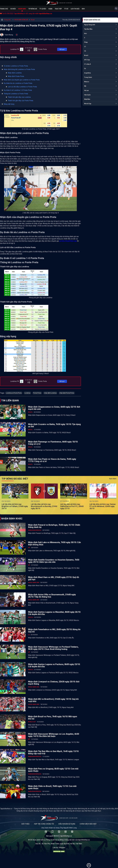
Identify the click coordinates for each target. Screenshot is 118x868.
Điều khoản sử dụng (67, 824)
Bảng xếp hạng (9, 104)
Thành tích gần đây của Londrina (19, 97)
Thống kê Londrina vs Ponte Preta (16, 94)
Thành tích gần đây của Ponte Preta (20, 101)
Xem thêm (113, 479)
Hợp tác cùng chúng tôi (44, 824)
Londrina (27, 393)
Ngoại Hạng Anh (90, 25)
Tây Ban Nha (88, 29)
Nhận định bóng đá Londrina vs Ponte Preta (19, 69)
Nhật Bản (87, 99)
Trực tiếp (58, 9)
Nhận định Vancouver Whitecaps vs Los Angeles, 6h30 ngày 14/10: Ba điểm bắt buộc (54, 735)
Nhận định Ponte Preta (16, 76)
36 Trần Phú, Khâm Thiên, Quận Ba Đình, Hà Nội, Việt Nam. (62, 844)
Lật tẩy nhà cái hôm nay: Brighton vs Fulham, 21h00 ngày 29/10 (15, 506)
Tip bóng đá (33, 9)
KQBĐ (50, 9)
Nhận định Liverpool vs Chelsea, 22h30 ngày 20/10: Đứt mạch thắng (54, 683)
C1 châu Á (87, 64)
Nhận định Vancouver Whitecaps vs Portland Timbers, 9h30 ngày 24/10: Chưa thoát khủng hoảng (53, 648)
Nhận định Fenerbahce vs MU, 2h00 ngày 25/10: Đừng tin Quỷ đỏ (54, 631)
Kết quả (62, 49)
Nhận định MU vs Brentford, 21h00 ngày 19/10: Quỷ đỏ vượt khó (53, 700)
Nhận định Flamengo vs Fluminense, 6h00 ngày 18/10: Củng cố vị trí (53, 443)
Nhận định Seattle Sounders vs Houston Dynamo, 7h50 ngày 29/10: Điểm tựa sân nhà (54, 561)
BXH (83, 9)
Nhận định (22, 9)
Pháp (86, 42)
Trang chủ (4, 9)
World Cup (88, 104)
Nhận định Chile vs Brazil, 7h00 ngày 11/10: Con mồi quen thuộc (52, 787)
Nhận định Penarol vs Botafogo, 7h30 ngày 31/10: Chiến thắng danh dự (54, 526)
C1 (85, 47)
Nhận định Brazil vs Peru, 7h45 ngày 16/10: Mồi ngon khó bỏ (53, 718)
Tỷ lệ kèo (43, 9)
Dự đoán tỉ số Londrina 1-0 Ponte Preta (18, 90)
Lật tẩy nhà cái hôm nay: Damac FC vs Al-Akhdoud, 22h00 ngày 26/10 (103, 506)
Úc (85, 69)
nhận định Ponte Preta (67, 393)
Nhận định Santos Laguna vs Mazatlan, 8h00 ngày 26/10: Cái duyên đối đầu (54, 613)
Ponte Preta (37, 393)
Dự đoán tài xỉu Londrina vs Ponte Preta (18, 83)
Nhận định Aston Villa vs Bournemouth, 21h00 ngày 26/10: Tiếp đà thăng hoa (52, 596)
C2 (85, 51)
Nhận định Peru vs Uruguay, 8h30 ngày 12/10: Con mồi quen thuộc (53, 770)
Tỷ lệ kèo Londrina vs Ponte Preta (16, 66)
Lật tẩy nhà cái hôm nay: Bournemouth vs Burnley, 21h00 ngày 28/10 (44, 506)
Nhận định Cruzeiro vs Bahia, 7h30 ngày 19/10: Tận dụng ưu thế (54, 425)
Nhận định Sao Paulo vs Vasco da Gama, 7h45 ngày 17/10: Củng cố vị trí (52, 460)
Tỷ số (66, 9)
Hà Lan (86, 90)
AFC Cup (87, 60)
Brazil (33, 20)
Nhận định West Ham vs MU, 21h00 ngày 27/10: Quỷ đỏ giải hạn (54, 578)
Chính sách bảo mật (88, 824)
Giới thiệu (25, 824)
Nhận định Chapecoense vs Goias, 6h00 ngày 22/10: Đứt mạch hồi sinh (54, 408)
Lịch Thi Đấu (75, 9)
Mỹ (85, 86)
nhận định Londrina (50, 393)
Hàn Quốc (87, 95)
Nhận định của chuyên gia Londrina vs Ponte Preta (22, 80)
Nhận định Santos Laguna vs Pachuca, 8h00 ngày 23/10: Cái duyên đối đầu (54, 665)
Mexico (87, 82)
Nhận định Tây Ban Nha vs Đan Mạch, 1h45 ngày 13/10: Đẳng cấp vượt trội (53, 752)
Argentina (87, 73)
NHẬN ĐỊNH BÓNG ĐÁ (21, 20)
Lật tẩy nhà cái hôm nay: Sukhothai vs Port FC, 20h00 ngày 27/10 (72, 506)
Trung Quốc (88, 77)
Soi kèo (13, 9)
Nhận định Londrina (15, 73)
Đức (86, 33)
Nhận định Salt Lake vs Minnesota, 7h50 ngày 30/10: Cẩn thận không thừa (54, 543)
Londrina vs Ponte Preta (14, 393)
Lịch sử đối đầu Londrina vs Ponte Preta (22, 87)
